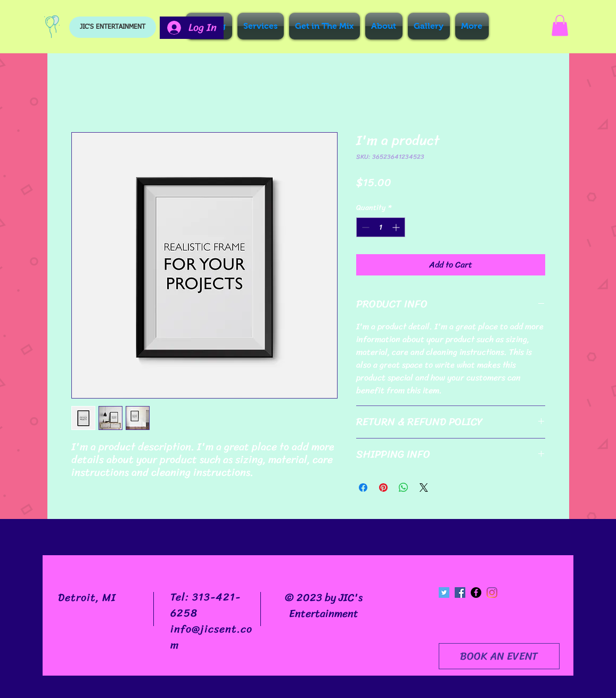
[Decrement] (364, 227)
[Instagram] (492, 593)
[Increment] (397, 227)
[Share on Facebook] (363, 488)
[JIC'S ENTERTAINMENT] (113, 27)
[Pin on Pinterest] (383, 488)
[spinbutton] (381, 227)
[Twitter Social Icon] (444, 593)
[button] (560, 25)
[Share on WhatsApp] (404, 488)
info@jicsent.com (211, 637)
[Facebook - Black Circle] (476, 593)
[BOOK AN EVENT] (499, 656)
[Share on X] (424, 488)
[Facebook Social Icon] (460, 593)
